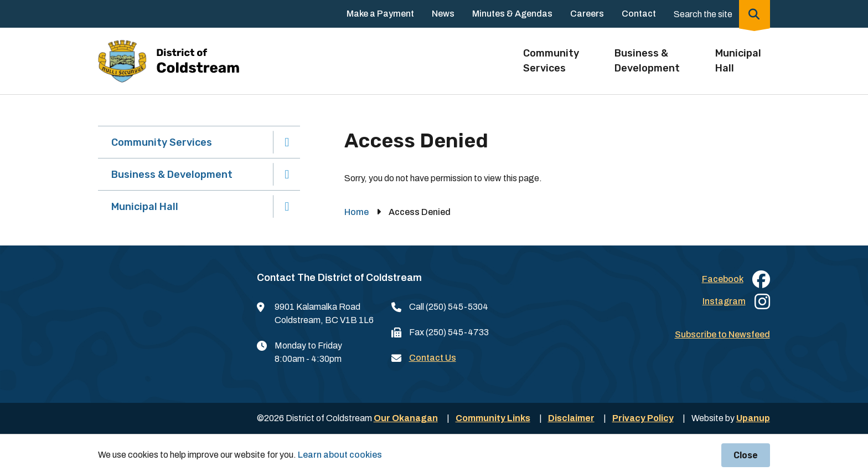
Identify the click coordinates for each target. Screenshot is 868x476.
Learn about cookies (340, 455)
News (443, 14)
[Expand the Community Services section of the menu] (287, 142)
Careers (587, 14)
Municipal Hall (145, 207)
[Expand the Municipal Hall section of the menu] (287, 206)
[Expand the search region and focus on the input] (720, 14)
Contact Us (433, 358)
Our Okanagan (406, 418)
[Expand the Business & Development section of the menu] (287, 174)
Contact (639, 14)
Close (746, 455)
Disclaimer (571, 418)
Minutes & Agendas (512, 14)
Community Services (162, 142)
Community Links (493, 418)
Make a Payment (380, 14)
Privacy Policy (643, 418)
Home (356, 212)
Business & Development (172, 175)
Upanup (753, 418)
